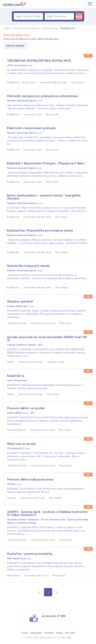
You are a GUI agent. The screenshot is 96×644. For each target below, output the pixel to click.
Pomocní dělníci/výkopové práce (30, 480)
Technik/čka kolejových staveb (28, 266)
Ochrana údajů (65, 638)
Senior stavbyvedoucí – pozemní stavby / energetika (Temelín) (44, 197)
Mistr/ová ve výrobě (21, 444)
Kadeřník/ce (16, 376)
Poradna (49, 633)
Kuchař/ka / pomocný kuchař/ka (30, 554)
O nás (25, 633)
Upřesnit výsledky (15, 46)
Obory (59, 633)
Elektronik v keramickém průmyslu (31, 128)
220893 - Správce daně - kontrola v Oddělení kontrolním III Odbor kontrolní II (47, 513)
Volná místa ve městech (26, 28)
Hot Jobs (70, 633)
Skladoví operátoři (20, 302)
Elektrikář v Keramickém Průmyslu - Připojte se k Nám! (46, 163)
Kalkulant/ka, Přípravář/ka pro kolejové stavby (40, 231)
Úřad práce (36, 633)
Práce (6, 28)
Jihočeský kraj (49, 28)
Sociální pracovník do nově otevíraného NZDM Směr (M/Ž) (47, 339)
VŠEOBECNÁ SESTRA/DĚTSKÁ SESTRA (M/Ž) (39, 61)
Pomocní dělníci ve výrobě (26, 408)
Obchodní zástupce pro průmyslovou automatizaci (43, 96)
